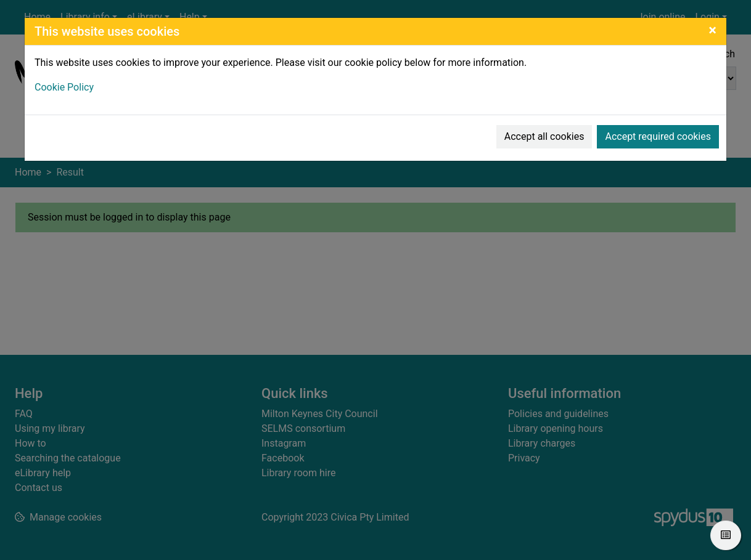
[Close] (712, 30)
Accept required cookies (658, 136)
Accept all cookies (544, 136)
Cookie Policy (64, 87)
